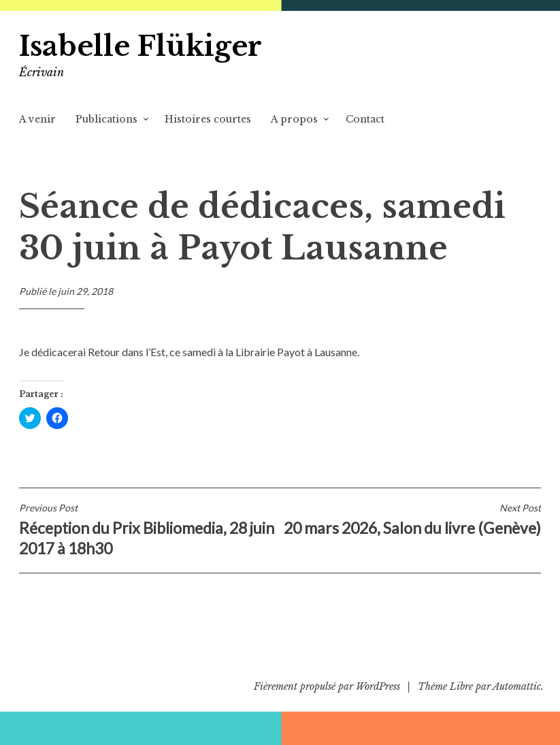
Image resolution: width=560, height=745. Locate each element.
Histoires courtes (208, 119)
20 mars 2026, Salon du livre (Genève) (411, 520)
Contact (365, 119)
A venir (37, 119)
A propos (294, 119)
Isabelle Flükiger (141, 46)
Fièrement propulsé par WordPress (327, 686)
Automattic (517, 686)
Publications (106, 119)
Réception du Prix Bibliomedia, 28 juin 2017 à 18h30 (150, 530)
